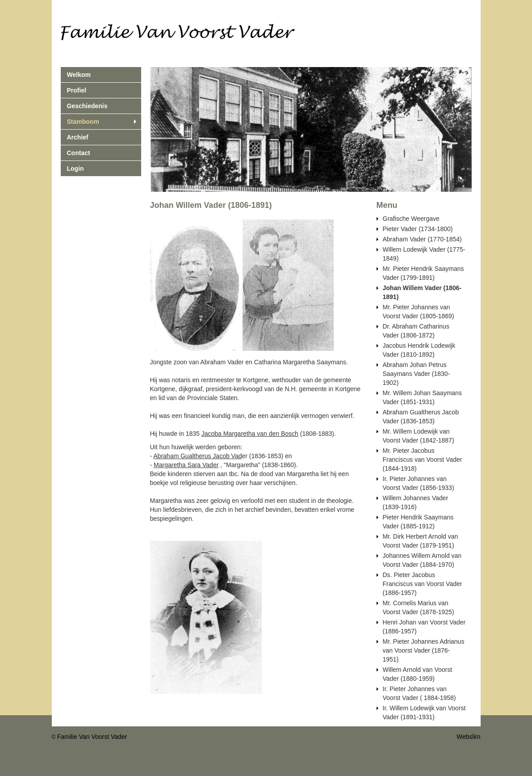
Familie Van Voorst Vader (92, 737)
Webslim (468, 737)
